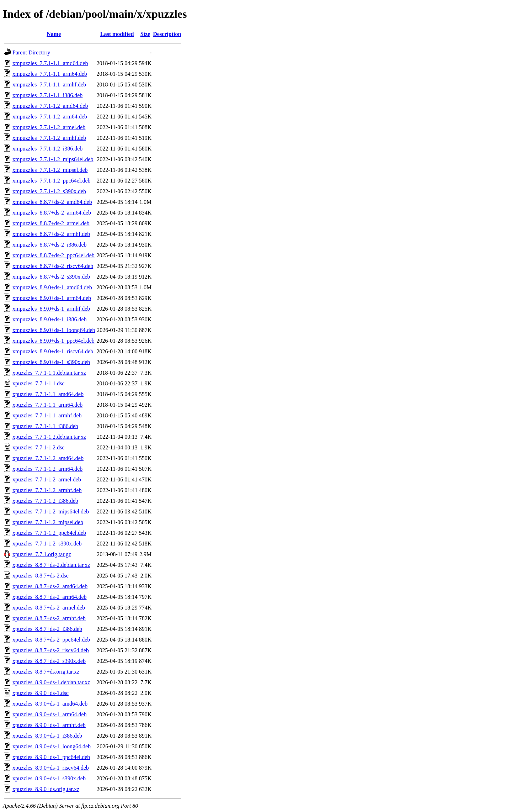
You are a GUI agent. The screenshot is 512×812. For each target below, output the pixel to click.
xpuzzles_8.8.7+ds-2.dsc (41, 576)
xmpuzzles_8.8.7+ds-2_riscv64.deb (53, 266)
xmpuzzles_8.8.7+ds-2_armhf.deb (51, 234)
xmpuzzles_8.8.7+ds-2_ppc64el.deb (54, 255)
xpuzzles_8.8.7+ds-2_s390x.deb (49, 661)
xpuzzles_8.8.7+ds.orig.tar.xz (46, 672)
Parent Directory (31, 52)
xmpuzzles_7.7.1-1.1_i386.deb (47, 95)
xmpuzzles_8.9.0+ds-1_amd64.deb (52, 287)
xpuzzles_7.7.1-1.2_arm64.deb (47, 469)
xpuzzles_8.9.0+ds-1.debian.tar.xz (51, 682)
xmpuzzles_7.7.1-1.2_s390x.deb (49, 191)
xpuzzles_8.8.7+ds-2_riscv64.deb (51, 650)
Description (167, 34)
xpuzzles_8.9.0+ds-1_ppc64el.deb (51, 757)
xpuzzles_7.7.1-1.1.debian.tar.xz (49, 373)
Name (54, 34)
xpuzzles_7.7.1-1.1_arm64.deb (47, 405)
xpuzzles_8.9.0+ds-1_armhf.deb (49, 725)
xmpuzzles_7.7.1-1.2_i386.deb (47, 149)
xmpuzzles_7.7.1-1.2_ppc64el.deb (52, 181)
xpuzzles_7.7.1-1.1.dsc (39, 383)
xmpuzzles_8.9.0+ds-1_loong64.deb (54, 330)
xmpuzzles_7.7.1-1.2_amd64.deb (50, 106)
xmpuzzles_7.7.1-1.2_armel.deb (49, 127)
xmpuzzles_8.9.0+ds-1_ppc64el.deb (54, 341)
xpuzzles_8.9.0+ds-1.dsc (41, 693)
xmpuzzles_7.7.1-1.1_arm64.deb (50, 74)
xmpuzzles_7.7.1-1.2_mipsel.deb (50, 170)
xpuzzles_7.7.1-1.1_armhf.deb (47, 415)
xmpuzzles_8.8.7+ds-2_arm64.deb (52, 213)
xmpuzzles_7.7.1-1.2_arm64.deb (50, 117)
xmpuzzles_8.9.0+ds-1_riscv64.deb (53, 351)
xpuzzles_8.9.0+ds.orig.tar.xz (46, 789)
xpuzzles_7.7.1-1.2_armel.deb (47, 479)
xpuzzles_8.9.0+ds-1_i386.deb (47, 736)
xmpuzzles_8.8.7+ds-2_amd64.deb (52, 202)
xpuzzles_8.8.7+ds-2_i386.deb (47, 629)
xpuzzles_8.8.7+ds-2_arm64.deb (50, 597)
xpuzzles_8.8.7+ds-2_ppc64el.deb (51, 640)
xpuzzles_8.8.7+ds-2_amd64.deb (50, 586)
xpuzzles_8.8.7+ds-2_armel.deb (49, 608)
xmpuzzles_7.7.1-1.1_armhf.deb (49, 85)
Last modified (117, 34)
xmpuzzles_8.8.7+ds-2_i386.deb (50, 245)
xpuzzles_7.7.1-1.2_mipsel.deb (48, 522)
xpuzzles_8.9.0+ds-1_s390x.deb (49, 778)
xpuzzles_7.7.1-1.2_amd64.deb (48, 458)
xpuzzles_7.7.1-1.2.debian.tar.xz (49, 437)
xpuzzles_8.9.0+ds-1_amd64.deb (50, 704)
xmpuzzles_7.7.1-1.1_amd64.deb (50, 63)
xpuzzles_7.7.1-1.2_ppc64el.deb (49, 533)
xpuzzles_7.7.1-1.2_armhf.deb (47, 490)
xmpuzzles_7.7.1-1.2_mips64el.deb (53, 159)
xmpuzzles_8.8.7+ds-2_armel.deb (51, 223)
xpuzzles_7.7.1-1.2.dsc (39, 447)
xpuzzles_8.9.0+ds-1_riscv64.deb (51, 768)
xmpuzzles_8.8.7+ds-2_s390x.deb (51, 277)
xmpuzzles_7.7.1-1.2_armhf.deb (49, 138)
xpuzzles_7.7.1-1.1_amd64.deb (48, 394)
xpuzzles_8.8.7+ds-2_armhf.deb (49, 618)
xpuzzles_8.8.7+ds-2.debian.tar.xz (51, 565)
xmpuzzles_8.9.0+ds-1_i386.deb (50, 319)
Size (145, 34)
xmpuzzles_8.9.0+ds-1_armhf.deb (51, 309)
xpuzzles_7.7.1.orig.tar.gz (42, 554)
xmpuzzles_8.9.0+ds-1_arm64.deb (52, 298)
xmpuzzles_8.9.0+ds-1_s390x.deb (51, 362)
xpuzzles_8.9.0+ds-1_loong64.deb (52, 746)
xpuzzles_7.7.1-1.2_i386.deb (45, 501)
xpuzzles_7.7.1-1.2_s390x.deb (47, 544)
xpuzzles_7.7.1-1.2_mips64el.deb (51, 512)
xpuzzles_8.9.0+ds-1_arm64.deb (50, 714)
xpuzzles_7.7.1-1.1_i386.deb (45, 426)
